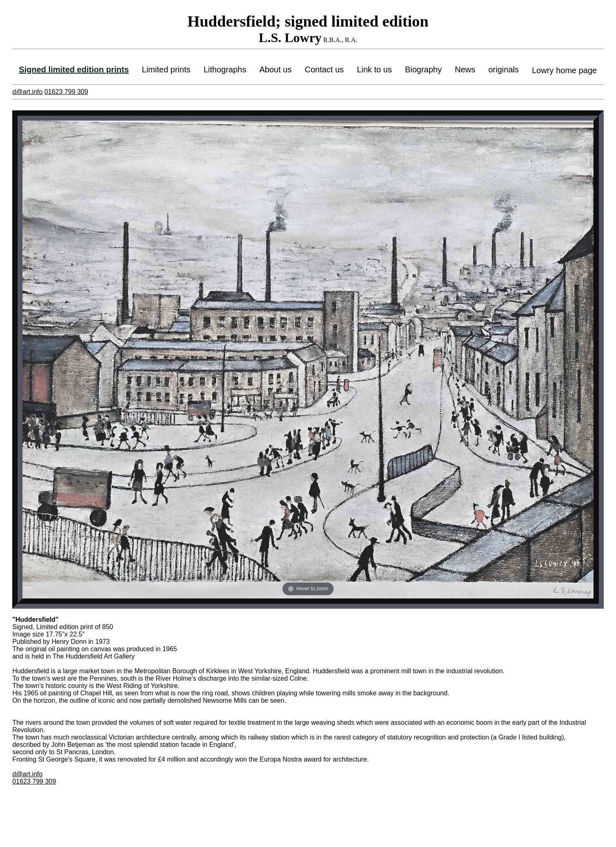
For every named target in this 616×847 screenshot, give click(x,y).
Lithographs (225, 69)
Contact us (324, 69)
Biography (423, 69)
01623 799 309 (66, 92)
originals (504, 69)
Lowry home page (564, 70)
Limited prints (166, 69)
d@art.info (27, 92)
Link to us (374, 69)
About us (276, 69)
